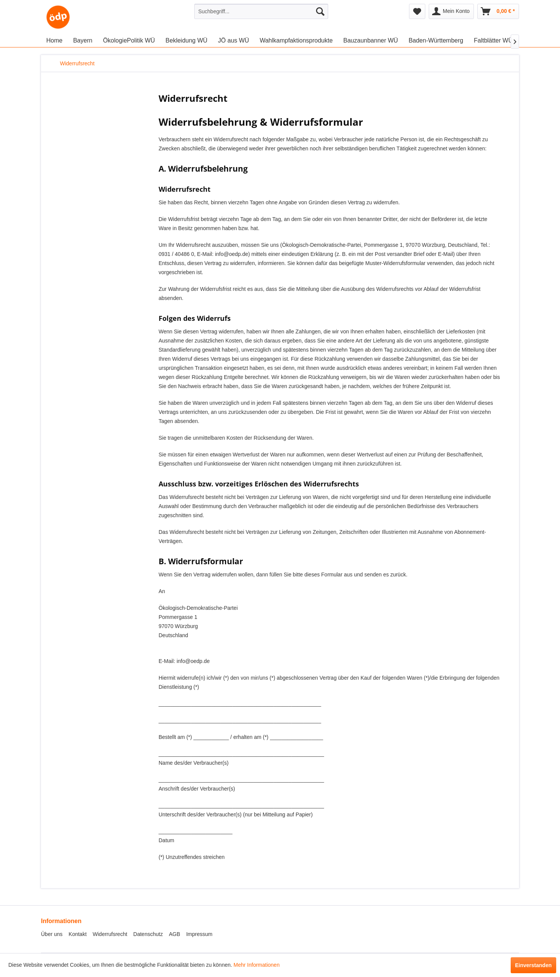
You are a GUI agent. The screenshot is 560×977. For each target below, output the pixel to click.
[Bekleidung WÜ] (186, 41)
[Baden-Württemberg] (436, 41)
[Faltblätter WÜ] (493, 41)
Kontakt (78, 934)
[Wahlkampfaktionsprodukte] (296, 41)
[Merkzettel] (417, 11)
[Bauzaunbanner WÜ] (371, 41)
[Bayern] (83, 41)
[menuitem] (261, 11)
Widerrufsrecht (110, 934)
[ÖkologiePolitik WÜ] (129, 41)
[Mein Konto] (451, 11)
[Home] (54, 41)
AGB (175, 934)
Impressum (199, 934)
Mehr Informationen (257, 965)
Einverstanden (533, 965)
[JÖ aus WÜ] (234, 41)
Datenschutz (148, 934)
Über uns (52, 934)
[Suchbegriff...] (261, 11)
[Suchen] (320, 11)
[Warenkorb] (498, 11)
